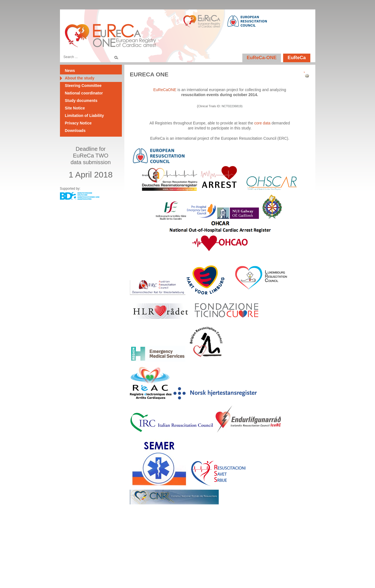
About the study (80, 78)
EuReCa (297, 58)
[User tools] (305, 71)
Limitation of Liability (85, 116)
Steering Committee (83, 86)
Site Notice (75, 108)
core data (262, 123)
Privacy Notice (78, 123)
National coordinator (84, 93)
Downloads (75, 131)
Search (116, 57)
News (70, 71)
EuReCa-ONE (262, 58)
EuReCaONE (165, 90)
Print (305, 76)
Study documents (81, 101)
